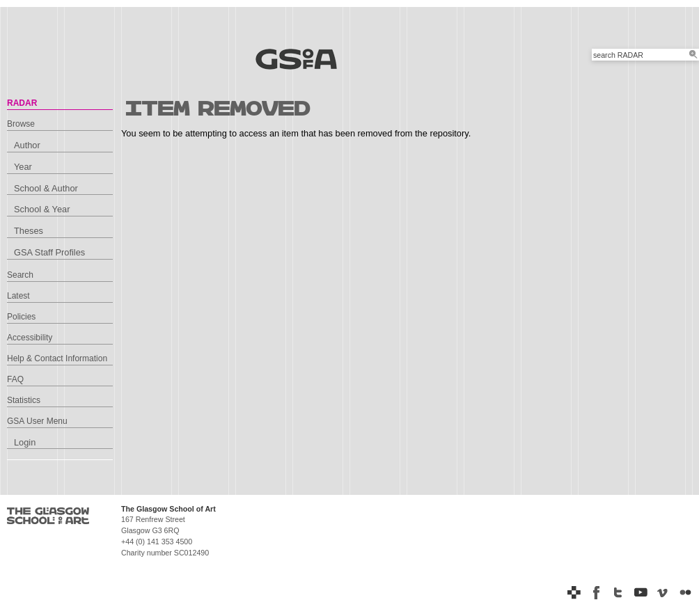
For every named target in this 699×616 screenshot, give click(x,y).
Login (25, 442)
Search (20, 275)
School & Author (46, 188)
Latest (18, 296)
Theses (29, 231)
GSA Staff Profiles (49, 252)
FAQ (15, 379)
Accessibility (30, 338)
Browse (21, 124)
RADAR (22, 103)
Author (27, 145)
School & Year (42, 209)
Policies (21, 317)
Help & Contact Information (57, 358)
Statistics (24, 400)
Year (23, 167)
